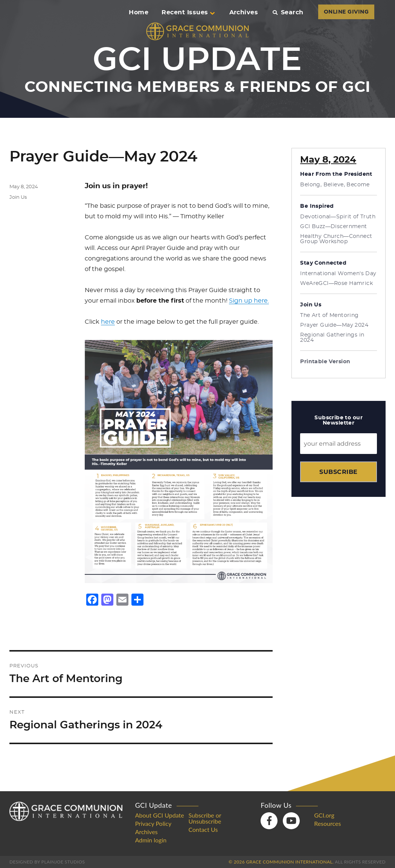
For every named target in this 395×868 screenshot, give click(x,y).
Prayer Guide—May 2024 (334, 325)
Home (139, 12)
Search (288, 12)
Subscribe (338, 472)
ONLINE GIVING (346, 12)
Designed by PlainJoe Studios (47, 862)
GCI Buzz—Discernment (333, 227)
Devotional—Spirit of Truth (338, 217)
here (108, 322)
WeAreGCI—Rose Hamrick (336, 283)
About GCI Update (160, 815)
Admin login (151, 840)
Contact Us (203, 830)
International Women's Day (338, 274)
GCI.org (324, 815)
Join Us (18, 197)
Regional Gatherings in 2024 (332, 338)
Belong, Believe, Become (335, 185)
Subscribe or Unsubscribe (205, 818)
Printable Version (325, 362)
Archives (244, 12)
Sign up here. (249, 301)
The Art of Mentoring (329, 315)
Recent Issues (188, 12)
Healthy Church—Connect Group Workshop (336, 239)
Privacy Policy (153, 824)
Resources (327, 824)
